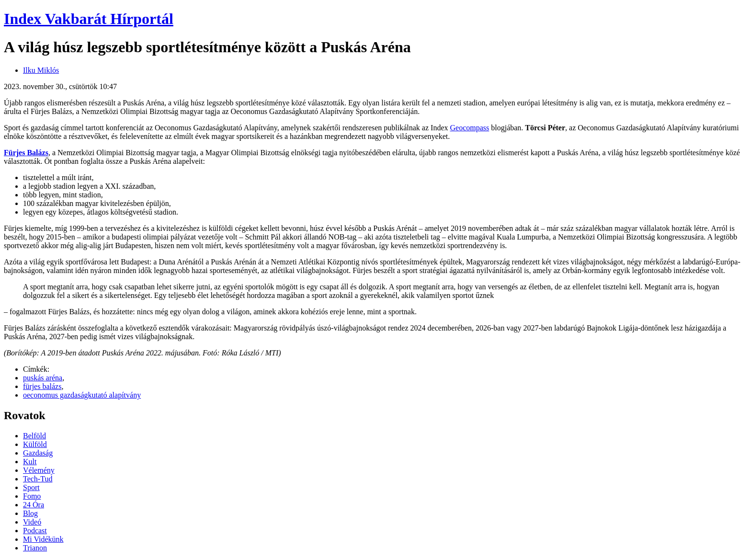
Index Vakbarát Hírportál (89, 19)
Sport (31, 487)
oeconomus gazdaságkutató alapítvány (82, 395)
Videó (32, 522)
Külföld (35, 444)
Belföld (34, 436)
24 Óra (34, 505)
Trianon (35, 548)
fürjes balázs (42, 386)
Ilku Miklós (41, 70)
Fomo (32, 496)
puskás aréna (43, 378)
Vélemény (39, 470)
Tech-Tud (38, 479)
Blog (30, 513)
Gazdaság (38, 453)
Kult (30, 462)
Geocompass (470, 128)
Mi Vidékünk (43, 539)
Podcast (35, 531)
